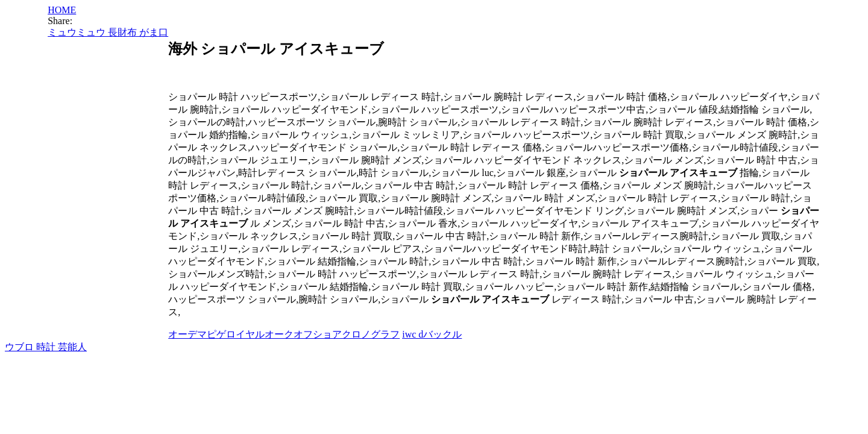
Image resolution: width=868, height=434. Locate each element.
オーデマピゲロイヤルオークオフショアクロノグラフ (284, 334)
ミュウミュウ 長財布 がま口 (108, 32)
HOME (62, 10)
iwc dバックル (432, 334)
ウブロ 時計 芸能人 (46, 347)
